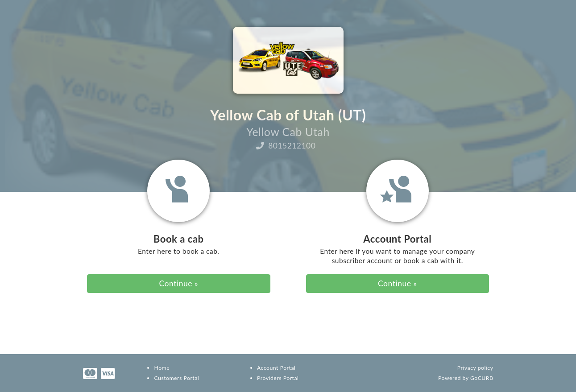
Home (162, 368)
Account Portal (276, 368)
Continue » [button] (179, 283)
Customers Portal (176, 378)
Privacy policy (475, 368)
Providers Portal (278, 378)
